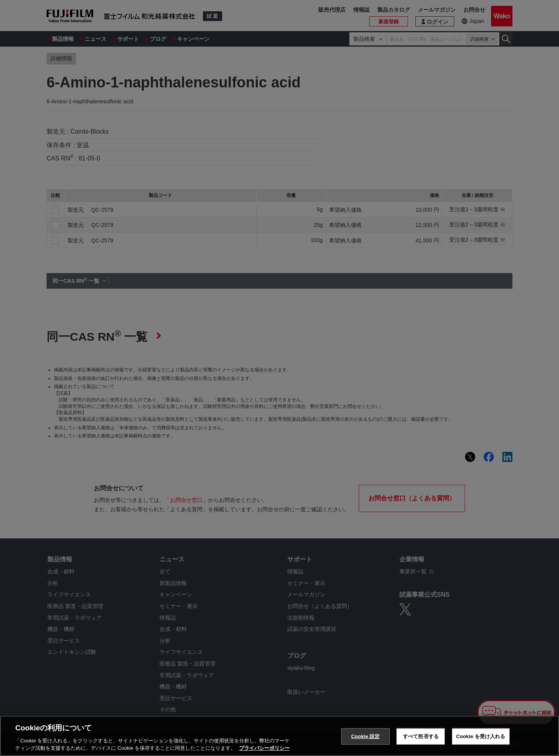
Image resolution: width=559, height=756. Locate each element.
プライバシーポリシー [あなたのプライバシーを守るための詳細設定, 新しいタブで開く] (264, 748)
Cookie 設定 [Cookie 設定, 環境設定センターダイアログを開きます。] (365, 736)
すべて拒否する (421, 736)
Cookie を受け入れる (481, 736)
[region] (279, 736)
